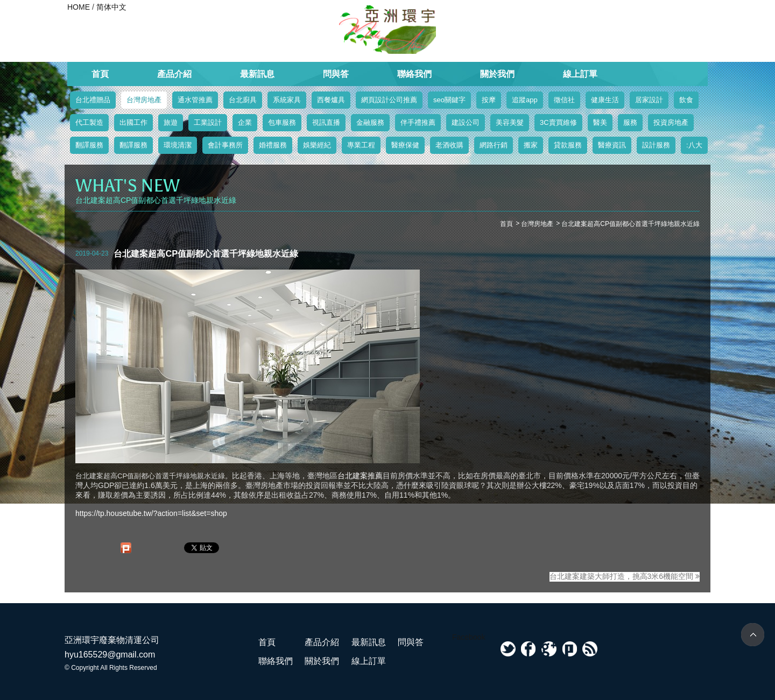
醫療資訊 (612, 145)
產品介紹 (174, 74)
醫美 (600, 122)
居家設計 (649, 100)
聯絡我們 (414, 74)
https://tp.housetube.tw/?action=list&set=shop (151, 513)
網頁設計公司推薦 (389, 100)
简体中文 (111, 7)
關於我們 (497, 74)
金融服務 (370, 122)
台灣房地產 (144, 100)
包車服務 (282, 122)
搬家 (531, 145)
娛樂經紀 (317, 145)
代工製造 (89, 122)
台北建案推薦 (360, 476)
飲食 (686, 100)
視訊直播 (326, 122)
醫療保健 (405, 145)
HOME (79, 7)
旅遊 (171, 122)
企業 (245, 122)
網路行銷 (494, 145)
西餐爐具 (331, 100)
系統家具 (287, 100)
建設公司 (466, 122)
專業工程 (361, 145)
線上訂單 (580, 74)
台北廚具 (243, 100)
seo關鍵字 (449, 100)
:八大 (694, 145)
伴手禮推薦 (418, 122)
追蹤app (525, 100)
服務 (630, 122)
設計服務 (656, 145)
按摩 (489, 100)
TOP (753, 635)
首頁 (100, 74)
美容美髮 (510, 122)
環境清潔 (178, 145)
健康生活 (605, 100)
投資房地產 (671, 122)
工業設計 (208, 122)
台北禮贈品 (93, 100)
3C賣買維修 (558, 122)
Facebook (468, 637)
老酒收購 (449, 145)
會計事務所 (225, 145)
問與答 (336, 74)
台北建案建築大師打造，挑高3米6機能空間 (625, 576)
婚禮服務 (273, 145)
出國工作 (133, 122)
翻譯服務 (89, 145)
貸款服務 (568, 145)
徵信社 (564, 100)
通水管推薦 (195, 100)
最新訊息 (257, 74)
